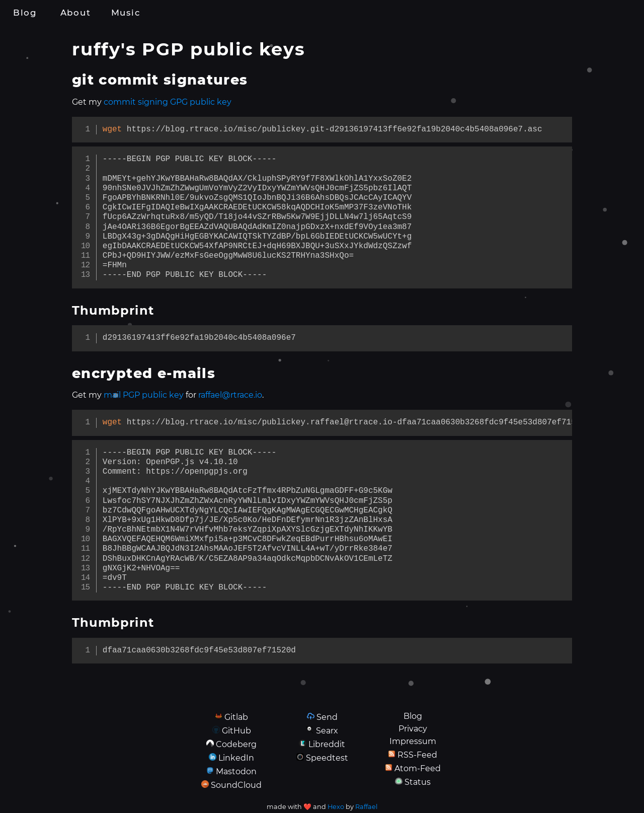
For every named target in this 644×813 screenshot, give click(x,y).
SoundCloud (236, 785)
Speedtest (327, 758)
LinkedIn (236, 758)
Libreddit (327, 744)
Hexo (336, 807)
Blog (25, 13)
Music (126, 13)
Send (327, 717)
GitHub (236, 731)
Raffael (366, 807)
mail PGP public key (144, 395)
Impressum (413, 741)
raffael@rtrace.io (230, 395)
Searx (327, 731)
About (75, 13)
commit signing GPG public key (168, 102)
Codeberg (236, 744)
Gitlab (236, 717)
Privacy (413, 729)
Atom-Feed (418, 768)
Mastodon (236, 771)
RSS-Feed (417, 755)
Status (418, 782)
